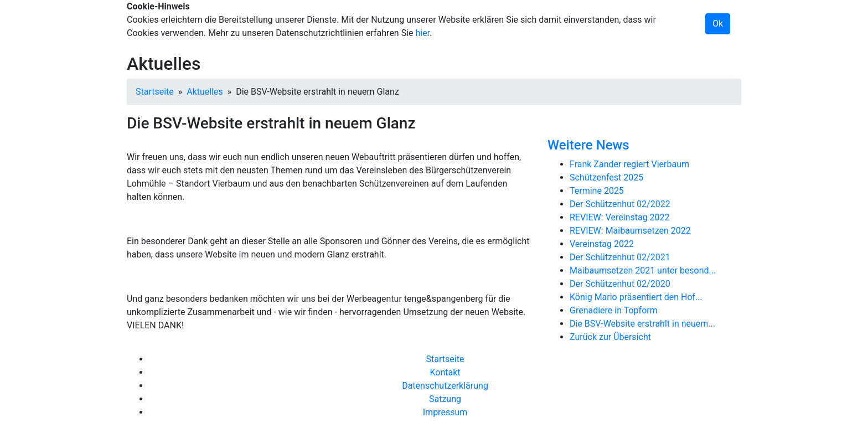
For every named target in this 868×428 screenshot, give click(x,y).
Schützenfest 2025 (606, 177)
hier (423, 33)
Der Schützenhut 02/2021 (620, 257)
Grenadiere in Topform (614, 310)
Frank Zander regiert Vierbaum (629, 164)
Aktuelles (205, 92)
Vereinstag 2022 (602, 244)
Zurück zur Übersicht (610, 337)
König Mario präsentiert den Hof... (636, 297)
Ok (718, 24)
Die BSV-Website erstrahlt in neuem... (642, 324)
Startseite (155, 92)
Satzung (445, 399)
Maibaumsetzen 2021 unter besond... (643, 270)
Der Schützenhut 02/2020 (620, 284)
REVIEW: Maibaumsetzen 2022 (630, 231)
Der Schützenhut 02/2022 (620, 204)
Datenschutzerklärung (445, 386)
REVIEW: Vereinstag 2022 (620, 217)
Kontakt (445, 372)
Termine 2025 (597, 191)
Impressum (445, 412)
